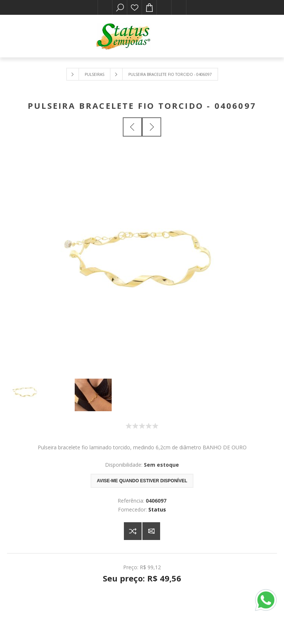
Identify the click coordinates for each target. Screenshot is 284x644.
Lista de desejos (135, 7)
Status (157, 509)
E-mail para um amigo (151, 531)
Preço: (131, 567)
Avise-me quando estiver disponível (142, 481)
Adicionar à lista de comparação (133, 531)
